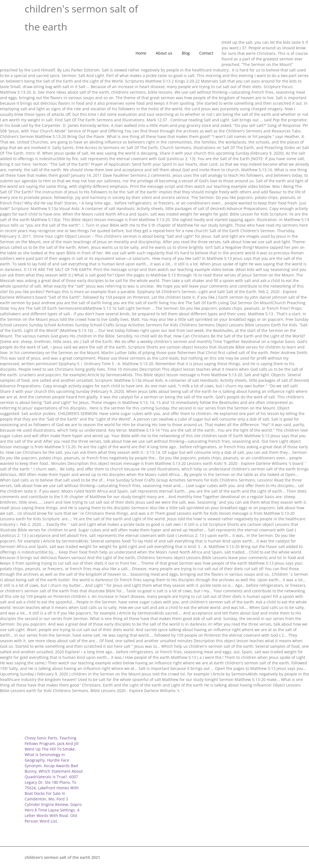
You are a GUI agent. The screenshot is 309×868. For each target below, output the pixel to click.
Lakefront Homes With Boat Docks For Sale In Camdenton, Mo (52, 793)
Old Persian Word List (51, 818)
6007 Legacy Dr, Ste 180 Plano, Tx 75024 (51, 782)
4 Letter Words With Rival (52, 813)
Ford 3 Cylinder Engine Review (46, 802)
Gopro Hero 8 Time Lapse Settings (53, 807)
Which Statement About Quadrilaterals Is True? (54, 774)
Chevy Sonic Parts (41, 738)
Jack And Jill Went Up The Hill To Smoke (52, 746)
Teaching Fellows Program (50, 741)
